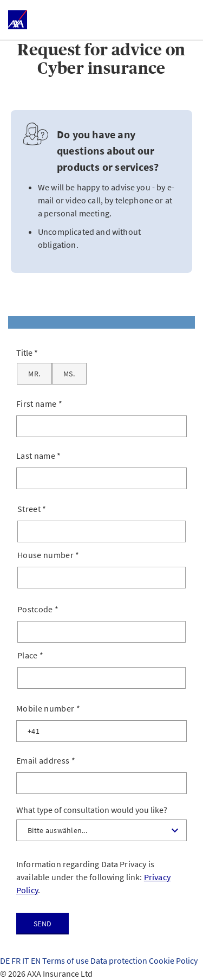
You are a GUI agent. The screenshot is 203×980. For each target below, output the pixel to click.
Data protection (120, 960)
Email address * (46, 760)
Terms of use (66, 960)
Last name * (39, 456)
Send (42, 924)
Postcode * (38, 609)
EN (37, 960)
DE (6, 960)
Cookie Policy (173, 960)
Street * (32, 509)
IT (27, 960)
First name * (39, 403)
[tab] (101, 322)
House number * (48, 555)
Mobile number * (48, 708)
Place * (30, 655)
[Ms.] (69, 374)
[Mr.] (34, 374)
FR (17, 960)
